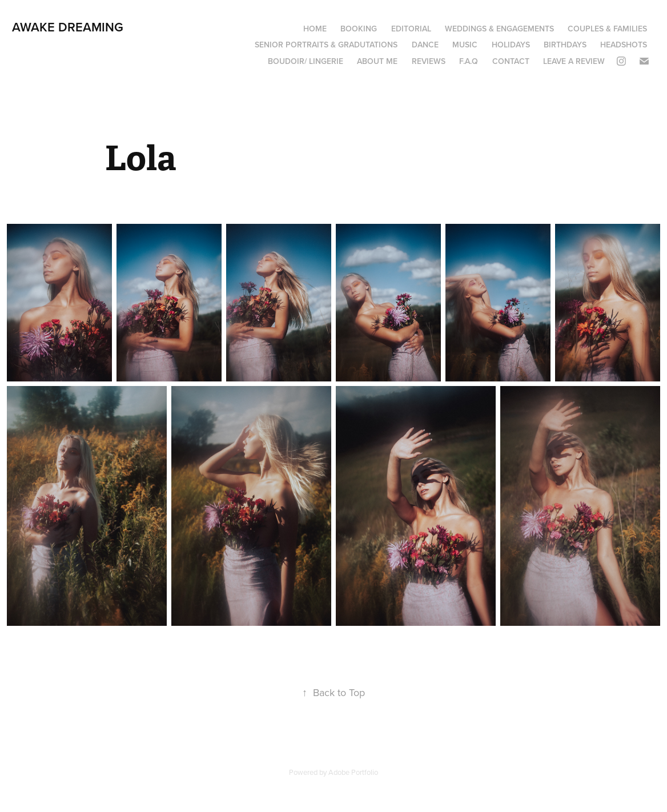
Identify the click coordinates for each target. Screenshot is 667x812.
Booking (359, 29)
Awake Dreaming (68, 27)
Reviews (429, 61)
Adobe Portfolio (353, 772)
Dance (425, 45)
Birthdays (565, 45)
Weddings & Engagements (499, 29)
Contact (511, 61)
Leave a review (574, 61)
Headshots (624, 45)
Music (465, 45)
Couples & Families (607, 29)
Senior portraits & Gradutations (326, 45)
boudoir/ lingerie (306, 61)
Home (315, 29)
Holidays (511, 45)
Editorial (411, 29)
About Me (377, 61)
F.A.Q (469, 61)
